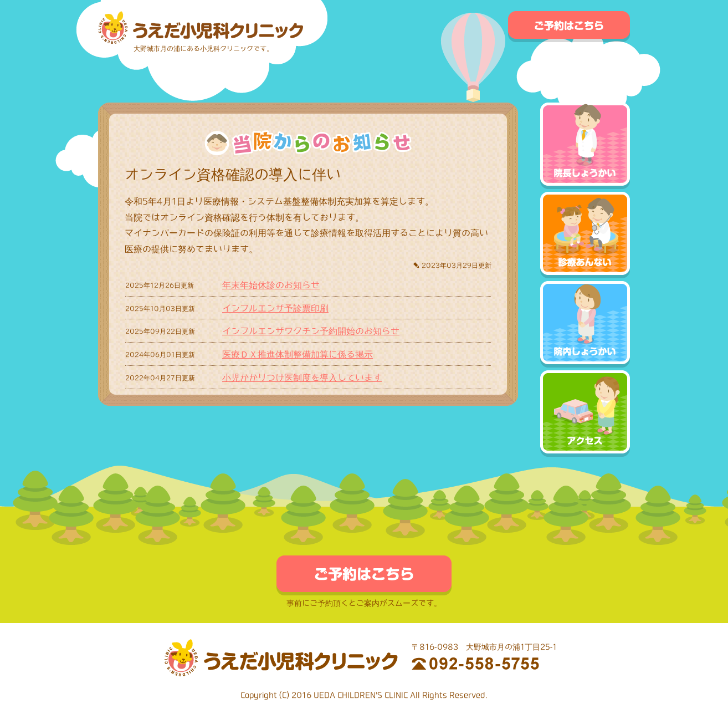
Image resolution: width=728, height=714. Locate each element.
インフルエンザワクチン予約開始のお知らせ (311, 331)
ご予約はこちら (569, 27)
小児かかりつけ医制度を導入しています (302, 378)
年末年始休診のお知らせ (271, 285)
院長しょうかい (585, 146)
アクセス (585, 414)
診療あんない (585, 235)
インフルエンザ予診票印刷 (275, 308)
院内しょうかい (585, 324)
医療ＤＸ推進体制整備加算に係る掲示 (298, 354)
